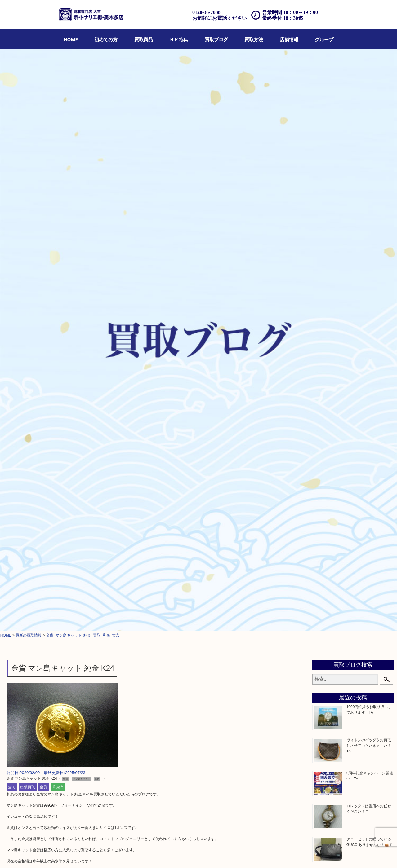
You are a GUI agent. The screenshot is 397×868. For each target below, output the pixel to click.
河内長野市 (329, 602)
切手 (322, 544)
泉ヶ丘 (324, 657)
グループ (324, 39)
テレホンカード (333, 419)
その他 (324, 552)
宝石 (322, 325)
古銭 (322, 443)
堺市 (322, 587)
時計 (322, 356)
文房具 (324, 489)
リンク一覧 (331, 855)
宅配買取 (171, 855)
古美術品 (327, 403)
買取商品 (144, 39)
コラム (324, 567)
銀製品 (324, 395)
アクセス (210, 855)
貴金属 (324, 318)
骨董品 (324, 380)
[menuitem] (71, 39)
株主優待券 (329, 434)
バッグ (324, 341)
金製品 (324, 388)
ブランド (327, 349)
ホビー (324, 528)
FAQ (226, 855)
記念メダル (329, 458)
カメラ (324, 364)
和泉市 (58, 212)
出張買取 (28, 212)
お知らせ (327, 559)
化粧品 (324, 466)
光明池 (324, 649)
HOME (71, 39)
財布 (322, 333)
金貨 (43, 212)
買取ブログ (216, 39)
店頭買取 (133, 855)
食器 (322, 411)
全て (12, 212)
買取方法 (254, 39)
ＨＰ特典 (179, 39)
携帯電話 (327, 536)
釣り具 (324, 497)
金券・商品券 (331, 427)
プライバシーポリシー (272, 855)
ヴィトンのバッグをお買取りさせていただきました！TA (369, 171)
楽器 (322, 520)
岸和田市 (327, 641)
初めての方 (106, 39)
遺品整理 (191, 855)
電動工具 (327, 513)
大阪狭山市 (329, 633)
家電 (322, 505)
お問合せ (241, 855)
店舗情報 (289, 39)
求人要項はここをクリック (29, 654)
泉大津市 (327, 618)
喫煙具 (324, 481)
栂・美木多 (329, 594)
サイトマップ (306, 855)
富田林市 (327, 626)
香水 (322, 474)
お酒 (322, 372)
